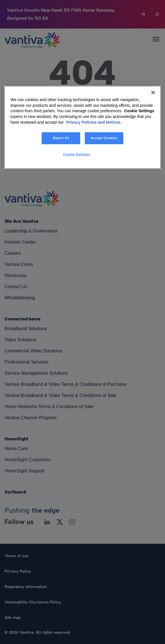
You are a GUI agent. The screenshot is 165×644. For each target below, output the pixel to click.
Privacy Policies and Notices (93, 122)
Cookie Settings (139, 111)
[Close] (153, 93)
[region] (82, 127)
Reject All (61, 138)
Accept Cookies (104, 138)
